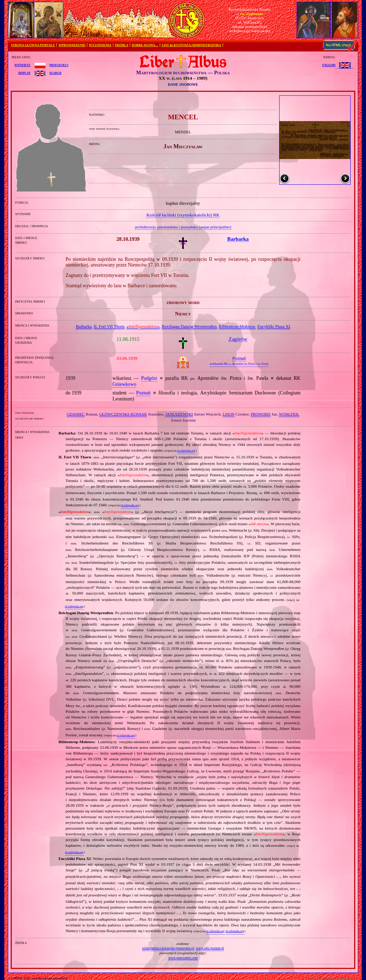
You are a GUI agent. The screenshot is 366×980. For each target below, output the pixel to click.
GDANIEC (76, 414)
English (329, 65)
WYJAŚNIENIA (100, 45)
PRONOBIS (261, 414)
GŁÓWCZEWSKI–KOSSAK (123, 414)
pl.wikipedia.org (186, 451)
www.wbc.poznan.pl (210, 948)
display (24, 73)
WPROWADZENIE (72, 45)
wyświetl (22, 65)
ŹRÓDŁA (122, 45)
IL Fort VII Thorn (109, 327)
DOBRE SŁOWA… (145, 45)
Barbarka (84, 327)
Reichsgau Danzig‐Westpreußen (189, 327)
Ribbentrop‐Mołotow (237, 327)
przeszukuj (59, 65)
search (55, 73)
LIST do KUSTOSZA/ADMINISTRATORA (191, 45)
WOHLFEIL (289, 414)
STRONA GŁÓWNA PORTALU (33, 45)
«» (143, 327)
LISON (229, 414)
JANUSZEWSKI (179, 414)
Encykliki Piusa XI (274, 327)
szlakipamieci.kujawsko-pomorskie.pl (168, 948)
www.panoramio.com (183, 958)
